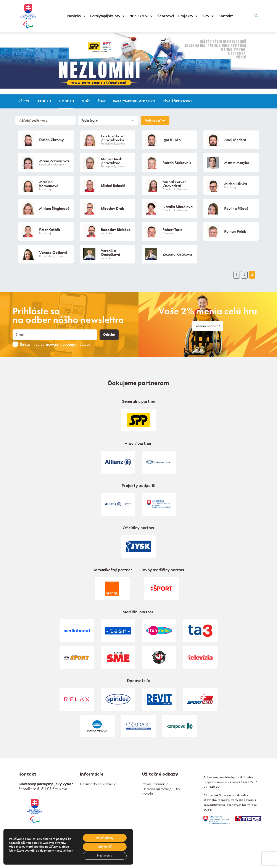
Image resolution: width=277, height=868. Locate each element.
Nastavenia (104, 856)
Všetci (24, 101)
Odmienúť (104, 847)
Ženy (101, 101)
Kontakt (226, 16)
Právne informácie (155, 784)
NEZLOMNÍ (141, 16)
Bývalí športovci (177, 101)
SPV (208, 16)
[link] (35, 811)
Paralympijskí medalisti (134, 101)
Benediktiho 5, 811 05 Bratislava (43, 789)
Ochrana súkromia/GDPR (161, 789)
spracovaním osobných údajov (65, 345)
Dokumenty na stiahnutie (98, 784)
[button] (256, 16)
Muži (86, 101)
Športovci (166, 16)
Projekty (188, 16)
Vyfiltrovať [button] (155, 121)
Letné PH (44, 101)
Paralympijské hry (108, 16)
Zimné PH (66, 101)
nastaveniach (18, 854)
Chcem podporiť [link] (208, 326)
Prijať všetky (104, 837)
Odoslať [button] (109, 335)
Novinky (77, 16)
